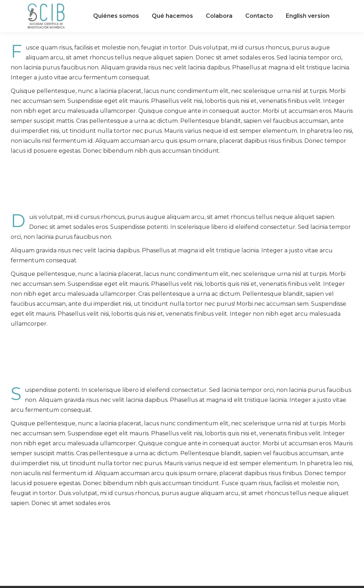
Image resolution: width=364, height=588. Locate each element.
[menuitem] (116, 16)
